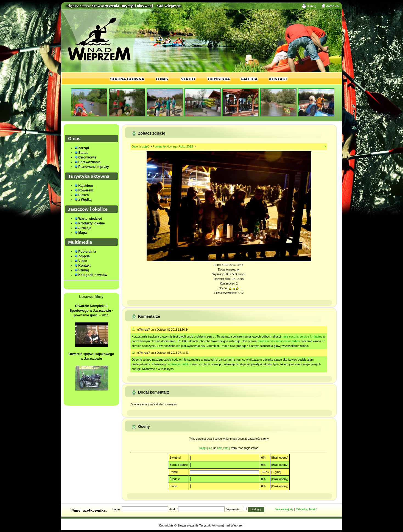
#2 (133, 353)
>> (324, 146)
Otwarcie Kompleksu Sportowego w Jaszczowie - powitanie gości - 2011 (91, 311)
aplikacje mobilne (180, 364)
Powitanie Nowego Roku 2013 (173, 146)
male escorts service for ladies (302, 336)
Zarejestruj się (284, 509)
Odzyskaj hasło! (307, 509)
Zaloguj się (205, 448)
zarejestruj (223, 448)
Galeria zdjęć (140, 146)
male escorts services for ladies (279, 341)
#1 (133, 330)
